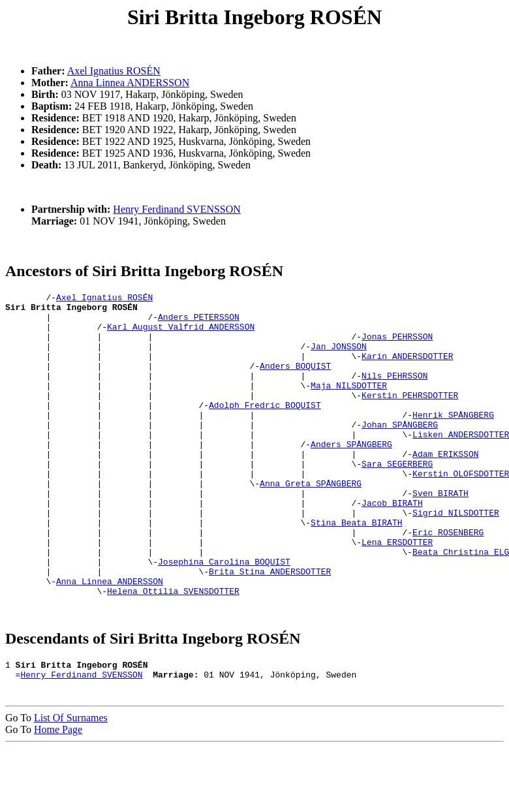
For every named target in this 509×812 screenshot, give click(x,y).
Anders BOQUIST (295, 381)
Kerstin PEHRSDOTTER (410, 416)
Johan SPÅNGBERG (400, 452)
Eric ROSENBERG (448, 581)
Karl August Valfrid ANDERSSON (181, 334)
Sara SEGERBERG (397, 499)
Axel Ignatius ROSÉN (114, 71)
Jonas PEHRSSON (397, 346)
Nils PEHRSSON (394, 393)
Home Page (58, 794)
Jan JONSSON (339, 358)
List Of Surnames (71, 782)
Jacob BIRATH (392, 546)
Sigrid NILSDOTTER (456, 557)
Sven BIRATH (440, 534)
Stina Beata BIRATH (356, 569)
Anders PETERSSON (199, 322)
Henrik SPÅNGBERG (453, 440)
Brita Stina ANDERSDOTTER (270, 628)
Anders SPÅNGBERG (351, 475)
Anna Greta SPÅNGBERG (311, 522)
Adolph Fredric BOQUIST (265, 428)
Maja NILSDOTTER (349, 405)
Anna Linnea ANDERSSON (130, 83)
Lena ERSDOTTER (397, 593)
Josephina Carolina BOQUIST (224, 616)
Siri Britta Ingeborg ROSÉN (254, 17)
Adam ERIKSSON (445, 487)
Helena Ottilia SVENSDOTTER (173, 651)
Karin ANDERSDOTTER (407, 369)
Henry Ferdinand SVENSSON (177, 209)
